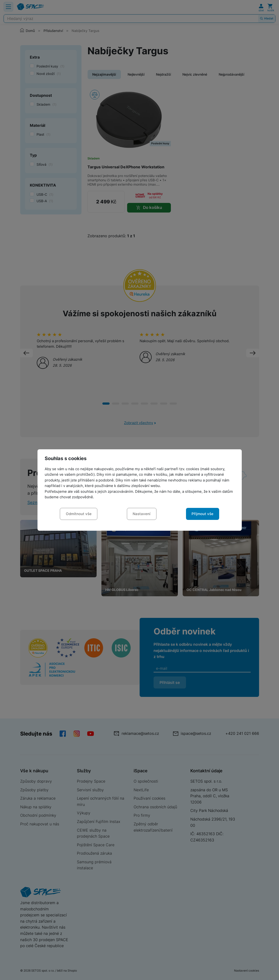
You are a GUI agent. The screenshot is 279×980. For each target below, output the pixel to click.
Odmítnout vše (79, 514)
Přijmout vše (202, 514)
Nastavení (142, 514)
